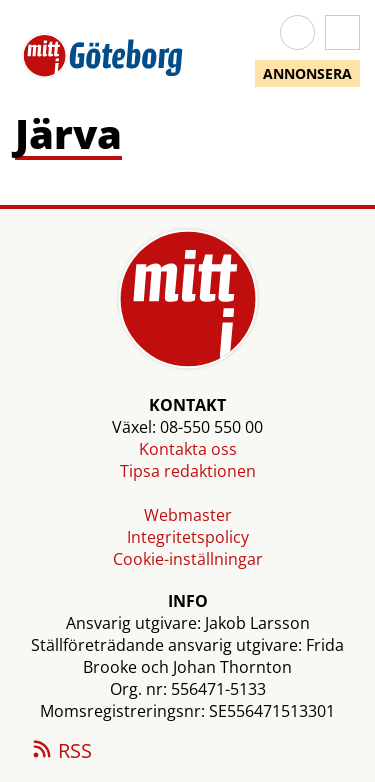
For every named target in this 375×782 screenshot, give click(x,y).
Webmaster (188, 515)
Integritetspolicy (188, 537)
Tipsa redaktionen (188, 471)
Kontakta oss (188, 449)
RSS (61, 752)
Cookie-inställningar (188, 559)
